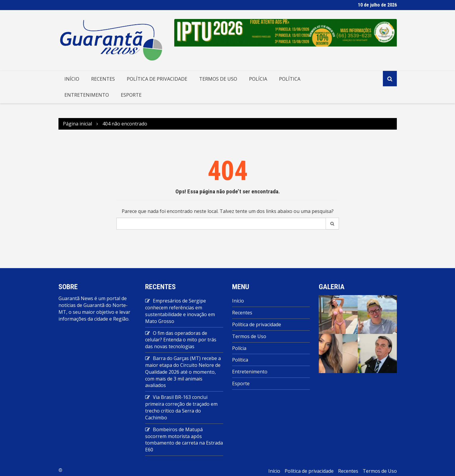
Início (72, 79)
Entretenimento (87, 95)
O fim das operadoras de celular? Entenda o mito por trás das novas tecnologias (181, 340)
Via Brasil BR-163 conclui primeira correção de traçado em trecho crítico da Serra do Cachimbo (181, 407)
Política (290, 79)
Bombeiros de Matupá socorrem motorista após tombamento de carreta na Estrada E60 (184, 440)
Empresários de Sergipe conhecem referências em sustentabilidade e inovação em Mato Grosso (180, 311)
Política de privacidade (157, 79)
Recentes (103, 79)
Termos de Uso (218, 79)
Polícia (258, 79)
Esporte (131, 95)
